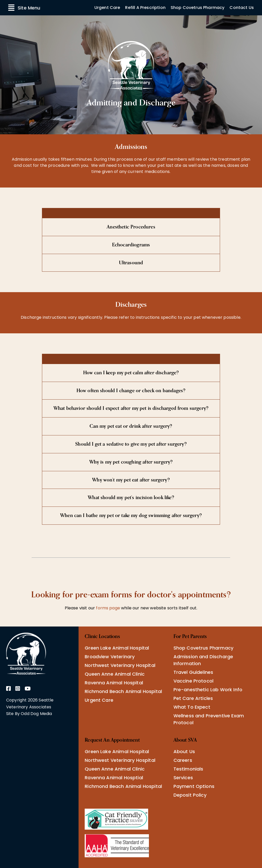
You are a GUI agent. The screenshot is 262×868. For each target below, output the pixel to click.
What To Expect (192, 707)
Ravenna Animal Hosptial (114, 778)
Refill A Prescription (145, 8)
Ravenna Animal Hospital (114, 683)
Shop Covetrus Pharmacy (198, 8)
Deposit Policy (190, 795)
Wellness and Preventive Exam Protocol (209, 719)
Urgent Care (107, 8)
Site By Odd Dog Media (29, 714)
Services (183, 778)
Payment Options (194, 786)
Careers (183, 760)
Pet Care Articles (193, 698)
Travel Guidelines (193, 672)
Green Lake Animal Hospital (117, 648)
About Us (184, 751)
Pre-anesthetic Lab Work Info (208, 690)
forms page (107, 608)
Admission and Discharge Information (203, 660)
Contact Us (242, 8)
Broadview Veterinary (110, 657)
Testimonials (188, 769)
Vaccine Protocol (194, 681)
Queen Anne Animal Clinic (115, 674)
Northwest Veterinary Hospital (120, 665)
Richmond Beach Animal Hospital (123, 691)
